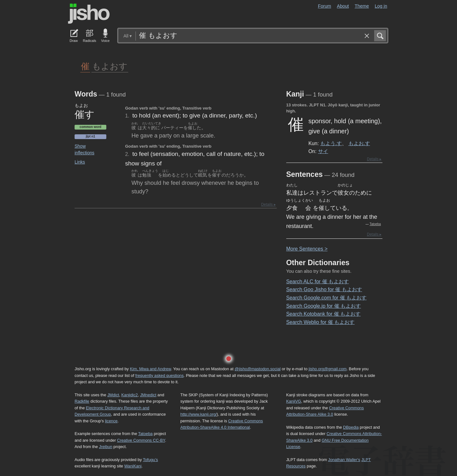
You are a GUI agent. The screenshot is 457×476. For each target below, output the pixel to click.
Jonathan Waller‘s (344, 460)
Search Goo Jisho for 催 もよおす (324, 289)
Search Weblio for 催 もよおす (321, 322)
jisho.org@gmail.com (328, 369)
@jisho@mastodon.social (258, 369)
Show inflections (84, 149)
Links (80, 162)
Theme (362, 6)
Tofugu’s (150, 460)
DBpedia (351, 427)
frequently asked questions (159, 375)
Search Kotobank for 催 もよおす (324, 314)
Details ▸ (268, 204)
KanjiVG (294, 401)
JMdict (113, 395)
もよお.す (359, 143)
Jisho (89, 14)
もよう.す (331, 143)
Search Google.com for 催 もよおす (326, 298)
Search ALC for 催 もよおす (318, 282)
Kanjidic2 (129, 395)
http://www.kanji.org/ (199, 414)
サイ (323, 151)
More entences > (307, 249)
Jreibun (106, 447)
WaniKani (133, 466)
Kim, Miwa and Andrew (150, 369)
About (343, 6)
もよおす (110, 66)
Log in (381, 6)
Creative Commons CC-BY (141, 440)
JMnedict (148, 395)
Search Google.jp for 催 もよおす (324, 306)
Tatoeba (375, 224)
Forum (325, 6)
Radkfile (82, 401)
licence (111, 421)
